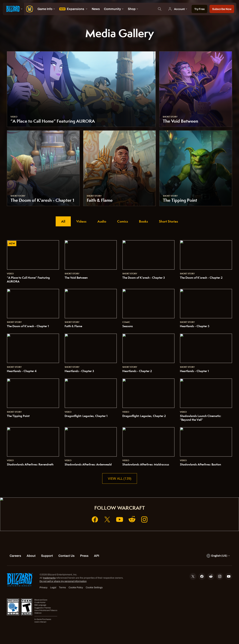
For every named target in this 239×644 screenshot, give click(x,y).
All (63, 221)
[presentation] (13, 9)
